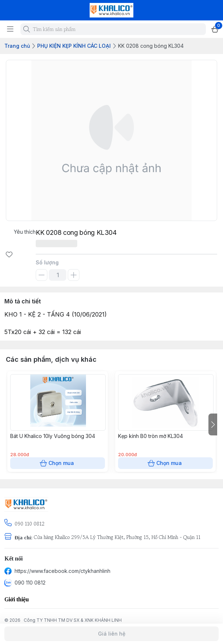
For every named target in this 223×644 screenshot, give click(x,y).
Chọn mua (58, 463)
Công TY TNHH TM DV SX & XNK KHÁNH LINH (73, 620)
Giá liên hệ (111, 634)
